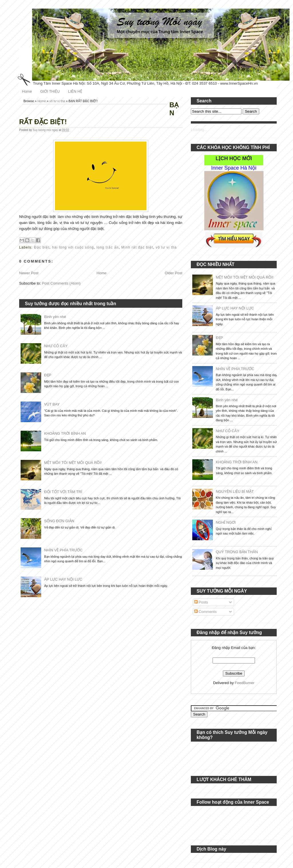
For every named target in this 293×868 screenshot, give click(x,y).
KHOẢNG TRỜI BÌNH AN (65, 433)
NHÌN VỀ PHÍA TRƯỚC (63, 550)
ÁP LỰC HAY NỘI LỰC (63, 579)
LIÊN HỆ (75, 91)
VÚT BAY (52, 404)
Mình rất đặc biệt (137, 247)
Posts (201, 602)
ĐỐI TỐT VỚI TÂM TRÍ (63, 492)
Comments (205, 612)
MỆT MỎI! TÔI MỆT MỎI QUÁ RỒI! (73, 463)
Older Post (174, 273)
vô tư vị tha (57, 101)
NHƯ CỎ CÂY (56, 346)
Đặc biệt (42, 247)
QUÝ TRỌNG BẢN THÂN (237, 552)
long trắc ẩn (108, 247)
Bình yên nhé (55, 317)
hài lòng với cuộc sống (73, 247)
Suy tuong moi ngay (46, 130)
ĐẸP (48, 375)
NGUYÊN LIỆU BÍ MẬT (235, 491)
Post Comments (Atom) (61, 283)
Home (27, 91)
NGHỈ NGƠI (226, 522)
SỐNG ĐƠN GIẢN (59, 521)
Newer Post (29, 273)
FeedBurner (245, 683)
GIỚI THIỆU (50, 91)
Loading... (199, 130)
